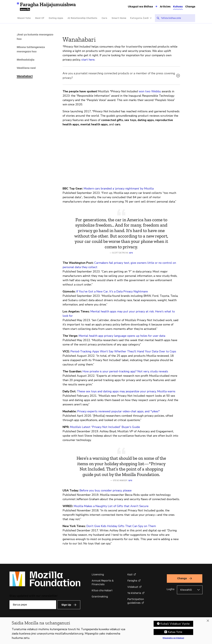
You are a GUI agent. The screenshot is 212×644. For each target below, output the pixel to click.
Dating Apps (56, 18)
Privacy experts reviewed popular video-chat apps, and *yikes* (118, 411)
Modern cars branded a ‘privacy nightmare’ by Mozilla (119, 189)
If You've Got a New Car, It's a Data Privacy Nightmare (112, 291)
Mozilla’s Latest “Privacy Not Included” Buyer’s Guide (105, 427)
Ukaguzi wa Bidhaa (140, 6)
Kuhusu (178, 6)
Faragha (132, 581)
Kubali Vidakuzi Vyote (175, 624)
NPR (131, 253)
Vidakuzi (133, 587)
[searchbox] (177, 18)
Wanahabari (25, 76)
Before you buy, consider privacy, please (106, 490)
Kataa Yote (175, 632)
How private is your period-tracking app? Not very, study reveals (125, 371)
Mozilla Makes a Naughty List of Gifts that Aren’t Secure (111, 506)
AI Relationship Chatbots (82, 18)
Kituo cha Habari (102, 590)
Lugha (171, 589)
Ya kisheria (134, 593)
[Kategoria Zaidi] (143, 18)
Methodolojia (26, 60)
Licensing (98, 574)
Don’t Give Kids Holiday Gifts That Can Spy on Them (121, 526)
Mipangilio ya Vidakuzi (173, 638)
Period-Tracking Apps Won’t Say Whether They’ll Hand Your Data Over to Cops (123, 351)
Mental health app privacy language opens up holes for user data (122, 336)
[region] (106, 631)
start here (88, 60)
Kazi (130, 574)
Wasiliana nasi (26, 68)
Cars (104, 18)
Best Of (40, 18)
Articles (165, 6)
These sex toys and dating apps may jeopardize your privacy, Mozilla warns (126, 391)
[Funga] (208, 621)
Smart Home (119, 18)
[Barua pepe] (33, 605)
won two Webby (150, 91)
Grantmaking (100, 597)
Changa (190, 6)
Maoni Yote (24, 18)
